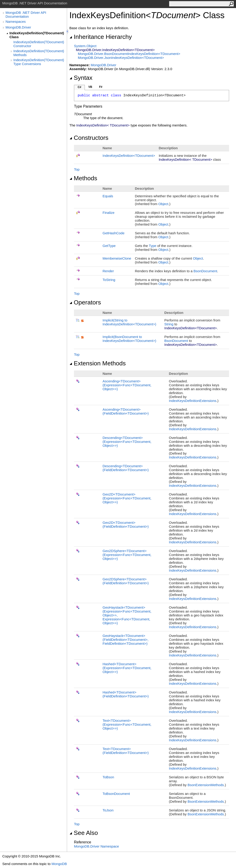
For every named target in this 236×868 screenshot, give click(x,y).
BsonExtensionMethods (206, 785)
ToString (109, 280)
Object (163, 204)
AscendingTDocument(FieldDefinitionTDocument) (126, 411)
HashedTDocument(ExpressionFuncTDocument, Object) (127, 668)
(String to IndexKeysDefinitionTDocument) (129, 322)
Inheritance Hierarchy (101, 37)
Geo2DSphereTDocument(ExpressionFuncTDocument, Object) (127, 555)
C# (79, 87)
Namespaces (16, 21)
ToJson (108, 810)
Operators (85, 302)
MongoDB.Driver (18, 27)
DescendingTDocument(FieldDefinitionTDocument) (126, 468)
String (169, 324)
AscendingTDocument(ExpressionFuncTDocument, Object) (127, 385)
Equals (108, 196)
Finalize (109, 213)
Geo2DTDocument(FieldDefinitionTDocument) (126, 524)
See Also (84, 833)
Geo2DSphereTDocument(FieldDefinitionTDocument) (126, 581)
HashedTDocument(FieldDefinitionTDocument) (126, 694)
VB (90, 87)
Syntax (81, 78)
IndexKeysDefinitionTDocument (129, 156)
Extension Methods (98, 363)
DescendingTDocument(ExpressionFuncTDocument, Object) (127, 442)
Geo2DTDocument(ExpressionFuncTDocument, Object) (127, 498)
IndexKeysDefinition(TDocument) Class (37, 35)
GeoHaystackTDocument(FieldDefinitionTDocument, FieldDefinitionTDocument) (125, 640)
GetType (109, 246)
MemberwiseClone (117, 258)
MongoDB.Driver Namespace (96, 846)
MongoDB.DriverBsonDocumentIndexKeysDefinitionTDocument (129, 54)
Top (77, 169)
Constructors (89, 138)
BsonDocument (205, 271)
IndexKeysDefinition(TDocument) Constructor (39, 44)
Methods (83, 178)
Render (108, 271)
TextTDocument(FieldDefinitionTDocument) (126, 751)
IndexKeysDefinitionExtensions (193, 401)
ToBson (108, 777)
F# (101, 87)
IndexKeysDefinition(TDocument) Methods (39, 53)
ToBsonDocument (116, 794)
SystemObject (85, 46)
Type (153, 246)
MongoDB (59, 864)
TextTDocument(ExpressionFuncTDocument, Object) (127, 724)
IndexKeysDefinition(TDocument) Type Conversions (39, 62)
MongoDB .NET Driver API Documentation (26, 14)
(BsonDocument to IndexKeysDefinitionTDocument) (129, 339)
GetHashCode (114, 233)
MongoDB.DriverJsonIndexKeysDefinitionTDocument (121, 58)
